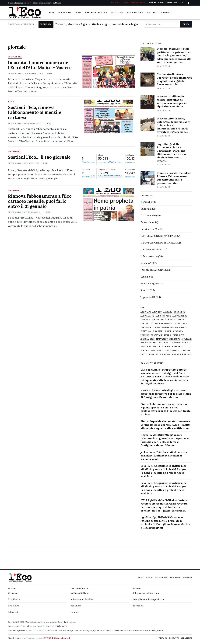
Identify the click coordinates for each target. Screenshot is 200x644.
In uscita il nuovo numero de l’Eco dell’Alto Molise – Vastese (40, 65)
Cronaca (12, 593)
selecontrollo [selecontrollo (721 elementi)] (160, 350)
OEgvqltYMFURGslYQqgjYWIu (160, 435)
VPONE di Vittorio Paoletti (57, 638)
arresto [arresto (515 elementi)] (145, 320)
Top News (175, 577)
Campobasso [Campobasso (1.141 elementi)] (166, 324)
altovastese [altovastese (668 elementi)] (180, 316)
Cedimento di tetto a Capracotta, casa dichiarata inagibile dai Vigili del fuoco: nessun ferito (174, 79)
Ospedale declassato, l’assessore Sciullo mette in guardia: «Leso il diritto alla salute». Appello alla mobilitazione (166, 425)
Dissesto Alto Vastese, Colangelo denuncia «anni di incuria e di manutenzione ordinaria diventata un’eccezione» (174, 125)
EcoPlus (187, 577)
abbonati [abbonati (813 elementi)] (146, 312)
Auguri (144, 202)
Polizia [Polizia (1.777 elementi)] (187, 343)
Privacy (163, 638)
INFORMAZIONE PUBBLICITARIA (160, 243)
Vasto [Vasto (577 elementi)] (144, 354)
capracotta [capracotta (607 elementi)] (182, 324)
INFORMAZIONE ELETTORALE (158, 236)
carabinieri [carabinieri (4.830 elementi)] (147, 327)
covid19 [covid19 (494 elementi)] (170, 331)
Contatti (152, 12)
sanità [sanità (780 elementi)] (156, 347)
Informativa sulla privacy (146, 593)
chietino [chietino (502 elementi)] (146, 331)
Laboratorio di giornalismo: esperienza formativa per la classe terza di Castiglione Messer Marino (166, 394)
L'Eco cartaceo (149, 256)
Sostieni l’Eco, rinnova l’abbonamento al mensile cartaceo (35, 112)
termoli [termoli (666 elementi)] (175, 350)
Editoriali (13, 612)
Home (52, 12)
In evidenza (65, 12)
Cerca (186, 24)
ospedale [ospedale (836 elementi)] (175, 343)
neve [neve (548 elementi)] (165, 343)
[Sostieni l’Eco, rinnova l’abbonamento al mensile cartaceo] (108, 116)
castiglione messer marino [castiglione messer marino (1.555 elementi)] (171, 327)
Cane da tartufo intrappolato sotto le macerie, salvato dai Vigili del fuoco (165, 380)
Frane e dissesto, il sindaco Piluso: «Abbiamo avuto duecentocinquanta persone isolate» (174, 178)
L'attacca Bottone (96, 12)
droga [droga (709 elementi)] (179, 331)
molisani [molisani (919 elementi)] (187, 339)
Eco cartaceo (135, 12)
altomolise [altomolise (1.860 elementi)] (147, 316)
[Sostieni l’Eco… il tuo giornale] (108, 166)
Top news (146, 297)
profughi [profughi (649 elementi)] (146, 347)
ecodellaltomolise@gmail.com (149, 599)
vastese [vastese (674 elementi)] (186, 350)
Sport (144, 290)
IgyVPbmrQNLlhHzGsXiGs (157, 517)
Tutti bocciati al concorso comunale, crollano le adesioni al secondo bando (164, 456)
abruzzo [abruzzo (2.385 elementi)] (157, 312)
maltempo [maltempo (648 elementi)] (162, 339)
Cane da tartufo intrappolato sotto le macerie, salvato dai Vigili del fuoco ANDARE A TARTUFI (164, 373)
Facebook (138, 606)
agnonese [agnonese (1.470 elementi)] (179, 312)
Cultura (145, 209)
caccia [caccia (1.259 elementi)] (144, 324)
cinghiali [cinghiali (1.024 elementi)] (158, 331)
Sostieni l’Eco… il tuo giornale (39, 157)
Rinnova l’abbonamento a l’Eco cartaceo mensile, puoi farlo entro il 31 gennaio (40, 201)
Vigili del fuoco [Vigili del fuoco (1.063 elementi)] (182, 354)
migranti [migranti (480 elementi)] (175, 339)
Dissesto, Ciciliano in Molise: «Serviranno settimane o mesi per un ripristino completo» (172, 101)
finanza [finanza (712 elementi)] (145, 335)
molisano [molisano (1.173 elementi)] (146, 343)
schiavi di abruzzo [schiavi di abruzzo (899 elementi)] (172, 347)
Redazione (76, 606)
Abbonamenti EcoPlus (82, 599)
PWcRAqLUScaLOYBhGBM (157, 500)
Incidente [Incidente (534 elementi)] (178, 335)
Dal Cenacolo (148, 215)
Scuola (144, 277)
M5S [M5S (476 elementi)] (153, 339)
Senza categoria (150, 284)
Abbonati (167, 12)
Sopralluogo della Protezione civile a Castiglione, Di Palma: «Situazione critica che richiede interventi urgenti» (172, 152)
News (78, 12)
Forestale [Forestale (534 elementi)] (157, 335)
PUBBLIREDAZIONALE (154, 270)
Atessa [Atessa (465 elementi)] (156, 320)
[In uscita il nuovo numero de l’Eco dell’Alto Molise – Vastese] (108, 71)
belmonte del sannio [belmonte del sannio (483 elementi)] (173, 320)
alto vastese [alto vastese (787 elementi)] (163, 316)
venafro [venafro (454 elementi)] (154, 354)
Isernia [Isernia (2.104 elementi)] (145, 339)
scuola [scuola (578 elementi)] (145, 350)
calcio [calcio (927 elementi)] (154, 324)
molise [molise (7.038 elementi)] (157, 343)
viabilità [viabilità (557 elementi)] (165, 354)
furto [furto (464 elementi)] (168, 335)
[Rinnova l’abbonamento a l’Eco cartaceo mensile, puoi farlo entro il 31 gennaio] (108, 205)
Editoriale (117, 12)
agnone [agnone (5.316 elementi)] (168, 312)
